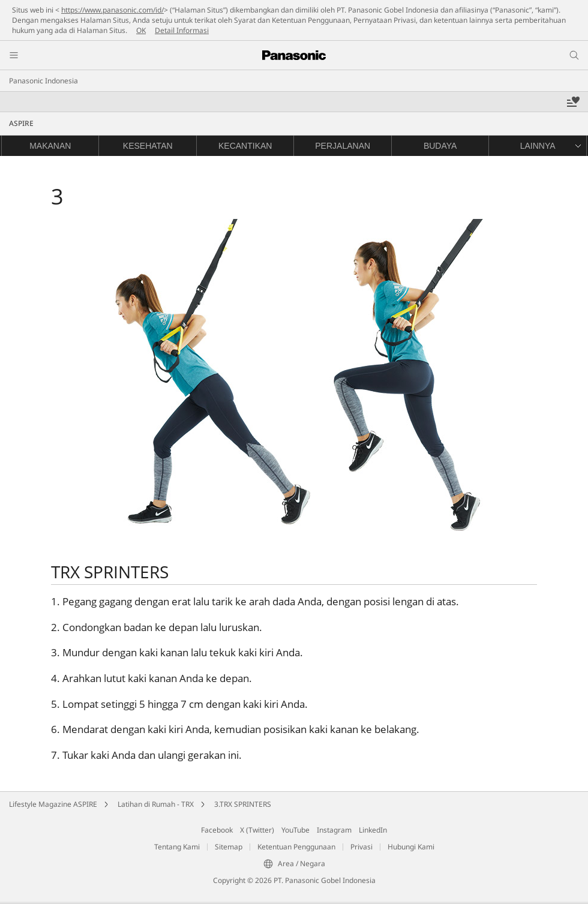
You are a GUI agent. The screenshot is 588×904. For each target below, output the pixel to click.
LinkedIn (373, 830)
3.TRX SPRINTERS (243, 804)
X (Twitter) (257, 830)
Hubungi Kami (411, 847)
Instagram (334, 830)
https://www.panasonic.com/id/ (112, 10)
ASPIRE (21, 123)
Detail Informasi (182, 30)
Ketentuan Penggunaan (296, 847)
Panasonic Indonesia (43, 81)
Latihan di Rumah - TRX (156, 804)
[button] (537, 146)
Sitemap (229, 847)
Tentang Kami (177, 847)
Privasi (361, 847)
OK (141, 30)
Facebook (217, 830)
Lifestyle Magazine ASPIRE (53, 804)
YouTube (295, 830)
